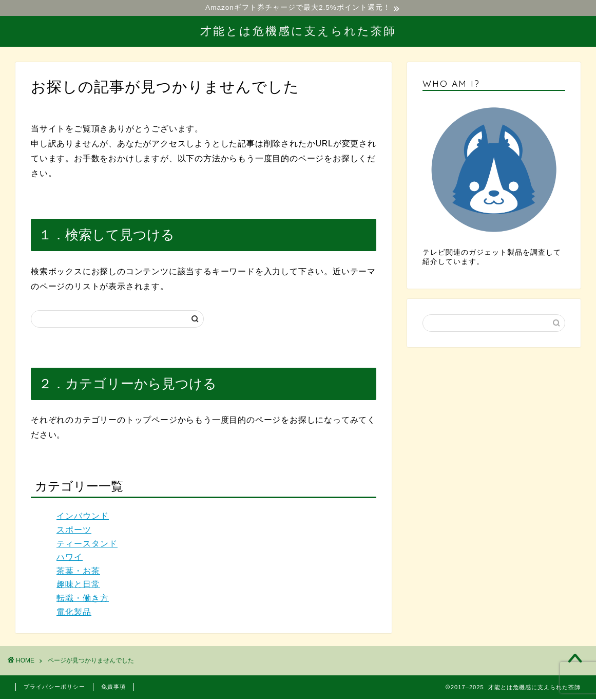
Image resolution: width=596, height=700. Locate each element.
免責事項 (113, 688)
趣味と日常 (78, 586)
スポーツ (74, 531)
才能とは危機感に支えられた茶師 (298, 32)
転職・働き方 (83, 600)
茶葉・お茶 (78, 572)
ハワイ (70, 559)
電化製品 (74, 613)
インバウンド (83, 517)
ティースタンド (87, 545)
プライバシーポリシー (54, 688)
